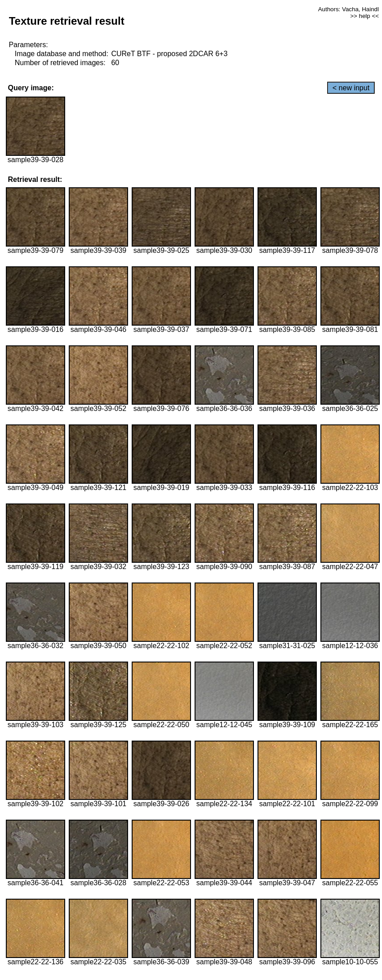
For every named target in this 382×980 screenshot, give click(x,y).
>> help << (364, 16)
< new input (351, 88)
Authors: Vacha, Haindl (349, 9)
